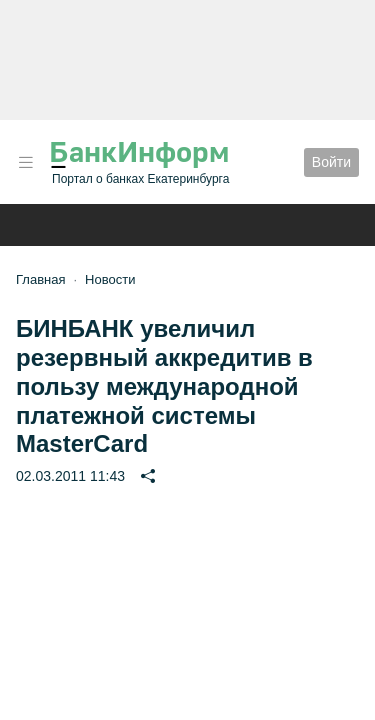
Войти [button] (331, 162)
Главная (40, 279)
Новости (110, 279)
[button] (26, 162)
